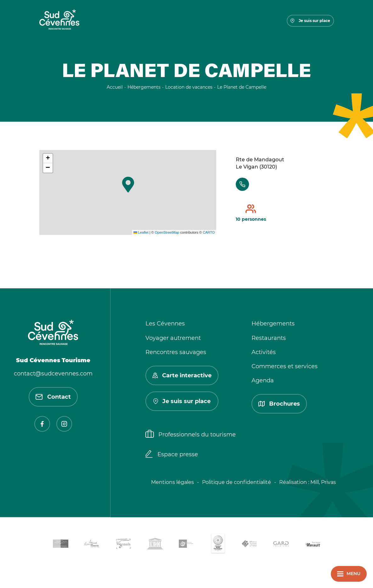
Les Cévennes (165, 324)
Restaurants (269, 338)
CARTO (209, 232)
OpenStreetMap (167, 232)
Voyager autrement (173, 338)
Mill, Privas (323, 482)
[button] (128, 185)
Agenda (263, 380)
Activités (264, 352)
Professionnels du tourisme (191, 435)
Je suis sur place (310, 21)
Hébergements (273, 324)
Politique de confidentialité (237, 482)
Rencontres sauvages (176, 352)
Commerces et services (285, 366)
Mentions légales (172, 482)
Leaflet (141, 232)
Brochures (279, 404)
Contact (53, 397)
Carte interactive (182, 375)
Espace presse (172, 455)
